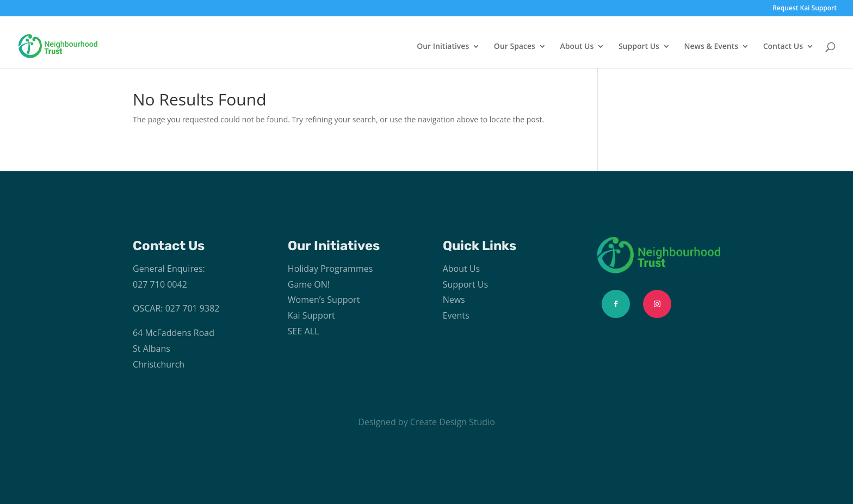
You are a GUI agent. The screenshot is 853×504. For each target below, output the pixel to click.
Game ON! (309, 284)
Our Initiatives (443, 47)
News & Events (712, 47)
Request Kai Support (805, 9)
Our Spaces (515, 47)
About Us (577, 47)
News (454, 300)
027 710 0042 (160, 284)
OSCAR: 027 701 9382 (176, 308)
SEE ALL (304, 331)
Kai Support (311, 315)
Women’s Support (324, 300)
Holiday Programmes (330, 269)
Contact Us (783, 47)
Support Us (639, 47)
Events (456, 315)
